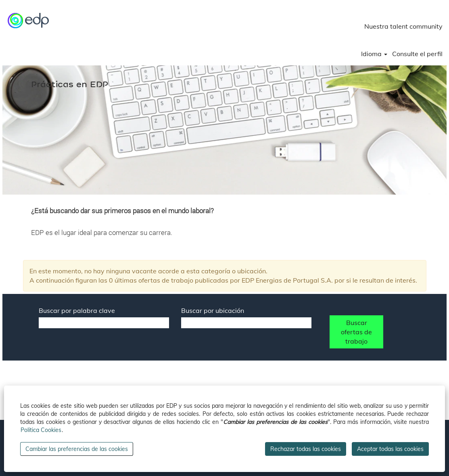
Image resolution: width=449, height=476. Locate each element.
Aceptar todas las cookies (390, 449)
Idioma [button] (374, 54)
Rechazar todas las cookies (306, 449)
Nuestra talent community (403, 26)
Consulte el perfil (417, 54)
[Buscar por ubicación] (246, 323)
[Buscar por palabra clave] (104, 323)
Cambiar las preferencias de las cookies (77, 449)
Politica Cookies (41, 430)
